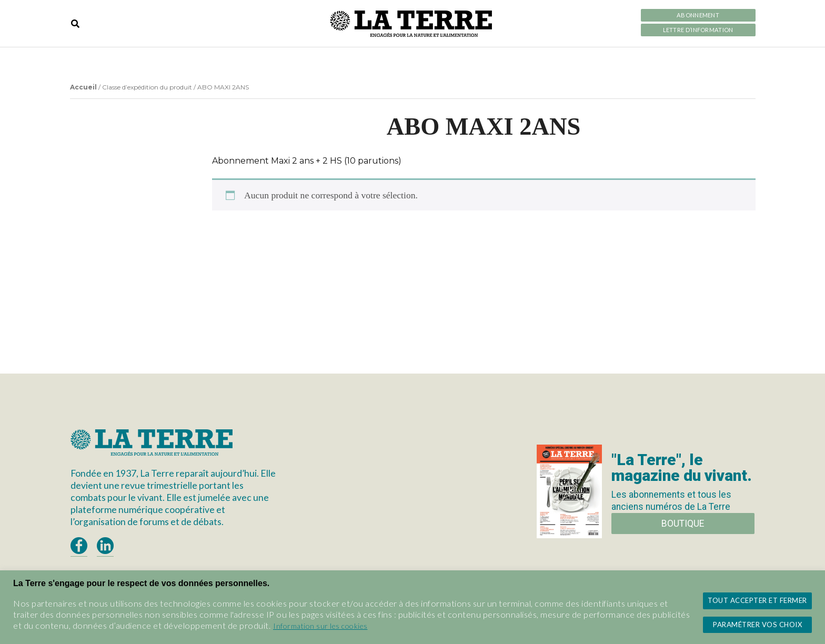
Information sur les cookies (320, 626)
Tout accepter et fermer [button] (757, 600)
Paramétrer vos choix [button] (757, 625)
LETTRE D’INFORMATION (698, 30)
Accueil (83, 87)
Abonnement (698, 15)
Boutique (683, 524)
